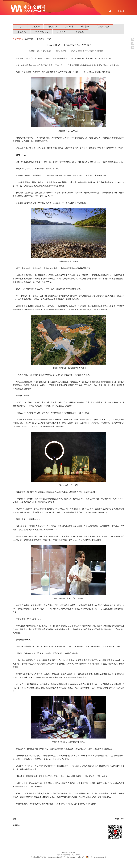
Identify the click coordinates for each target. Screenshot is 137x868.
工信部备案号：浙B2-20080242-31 (67, 857)
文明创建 (69, 27)
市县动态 (79, 32)
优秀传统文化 (42, 32)
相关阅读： (17, 825)
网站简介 (65, 853)
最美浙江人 (52, 27)
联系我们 (72, 853)
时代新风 (85, 27)
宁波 (49, 39)
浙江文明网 (29, 39)
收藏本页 (121, 11)
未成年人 (22, 32)
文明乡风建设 (103, 27)
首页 (20, 27)
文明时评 (62, 32)
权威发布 (36, 27)
